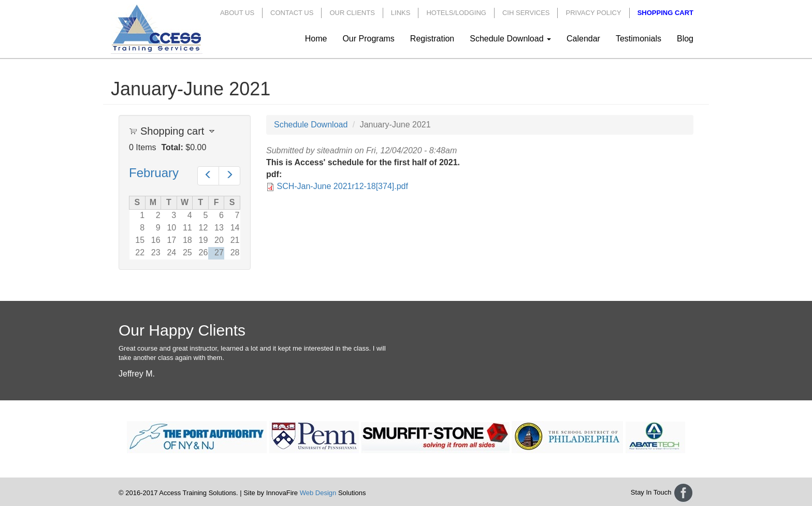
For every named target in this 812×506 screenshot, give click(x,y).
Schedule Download (510, 39)
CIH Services (526, 13)
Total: (172, 147)
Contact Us (292, 13)
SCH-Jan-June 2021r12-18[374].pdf (342, 186)
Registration (432, 39)
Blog (685, 39)
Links (401, 13)
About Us (237, 13)
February (154, 173)
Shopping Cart (665, 13)
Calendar (583, 39)
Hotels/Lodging (456, 13)
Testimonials (639, 39)
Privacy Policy (593, 13)
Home (316, 39)
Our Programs (368, 39)
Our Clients (352, 13)
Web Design (318, 493)
